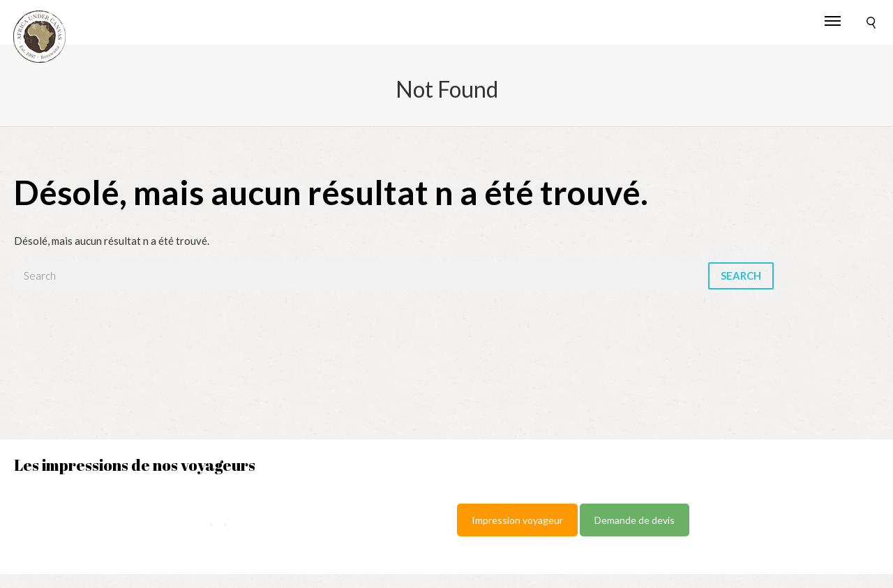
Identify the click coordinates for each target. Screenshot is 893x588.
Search (741, 276)
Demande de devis (635, 520)
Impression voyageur (517, 520)
